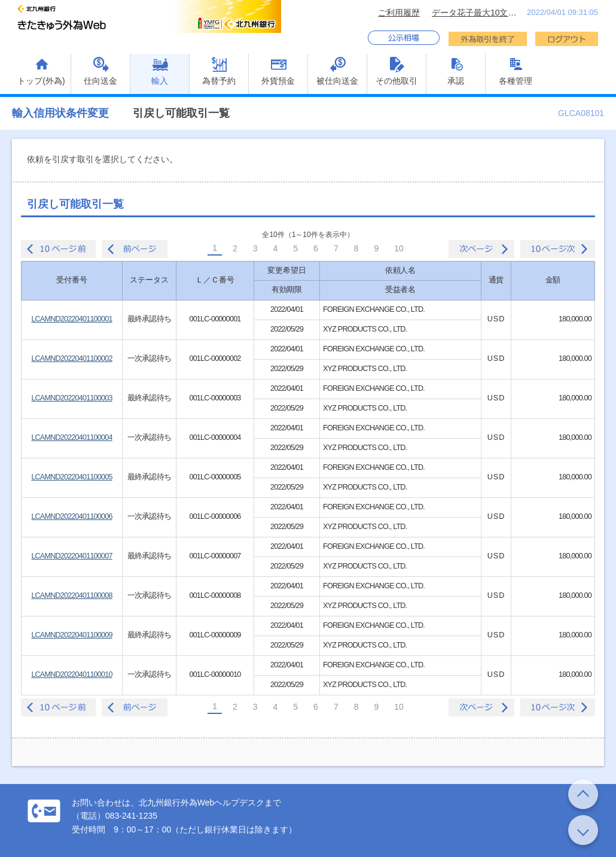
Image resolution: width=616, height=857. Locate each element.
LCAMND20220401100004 (71, 437)
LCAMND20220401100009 (71, 635)
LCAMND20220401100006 (71, 516)
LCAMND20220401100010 (71, 674)
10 (399, 248)
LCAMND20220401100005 (71, 477)
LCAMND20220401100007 (71, 556)
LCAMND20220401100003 (71, 398)
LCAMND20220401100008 (71, 595)
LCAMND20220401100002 (71, 358)
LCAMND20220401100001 (71, 319)
